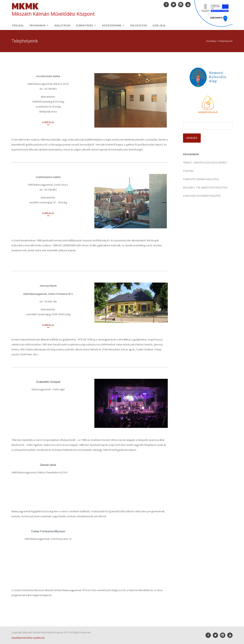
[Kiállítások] (48, 122)
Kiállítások (63, 25)
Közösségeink (113, 25)
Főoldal (18, 25)
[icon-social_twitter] (216, 635)
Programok (39, 25)
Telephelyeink (225, 41)
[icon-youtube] (230, 635)
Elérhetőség (86, 25)
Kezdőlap (211, 41)
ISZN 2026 (159, 25)
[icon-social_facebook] (209, 635)
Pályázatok (139, 25)
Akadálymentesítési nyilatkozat (28, 638)
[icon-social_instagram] (224, 635)
